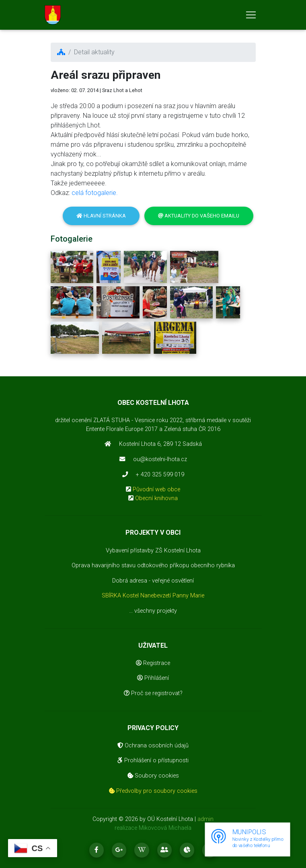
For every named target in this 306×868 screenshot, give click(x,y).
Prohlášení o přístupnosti (153, 760)
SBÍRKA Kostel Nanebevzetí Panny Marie (153, 596)
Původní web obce (156, 489)
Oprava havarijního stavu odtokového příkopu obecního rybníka (153, 565)
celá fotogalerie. (95, 193)
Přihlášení (153, 678)
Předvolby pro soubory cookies (153, 791)
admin (205, 819)
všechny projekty (156, 611)
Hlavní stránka (101, 216)
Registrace (153, 663)
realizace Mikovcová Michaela (153, 828)
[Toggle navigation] (251, 16)
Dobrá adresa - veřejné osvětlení (153, 581)
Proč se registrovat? (153, 693)
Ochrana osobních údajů (153, 746)
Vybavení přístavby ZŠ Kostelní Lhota (153, 551)
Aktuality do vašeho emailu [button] (199, 216)
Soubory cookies (153, 776)
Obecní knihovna (156, 498)
